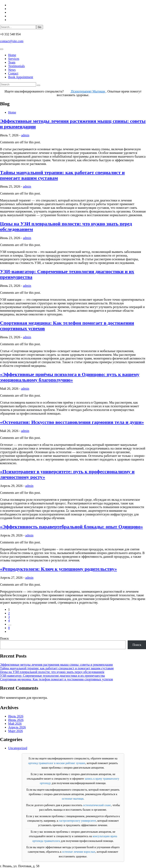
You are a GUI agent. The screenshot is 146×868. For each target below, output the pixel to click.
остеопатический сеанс (97, 805)
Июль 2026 (16, 716)
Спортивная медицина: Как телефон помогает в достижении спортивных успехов (56, 679)
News (12, 70)
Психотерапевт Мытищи (88, 91)
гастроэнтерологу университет (77, 821)
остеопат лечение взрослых (79, 852)
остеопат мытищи (73, 799)
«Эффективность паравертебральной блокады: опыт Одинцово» (71, 527)
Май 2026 (15, 724)
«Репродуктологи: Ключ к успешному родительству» (58, 569)
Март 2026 (15, 731)
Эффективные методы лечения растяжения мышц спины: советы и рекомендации (56, 665)
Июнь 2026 (16, 720)
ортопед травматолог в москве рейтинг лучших (57, 763)
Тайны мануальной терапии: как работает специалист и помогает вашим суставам (57, 668)
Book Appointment (21, 77)
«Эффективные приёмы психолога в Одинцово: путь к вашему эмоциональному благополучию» (70, 377)
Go (40, 27)
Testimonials (17, 66)
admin (25, 135)
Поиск (4, 638)
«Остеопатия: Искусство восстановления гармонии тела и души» (72, 422)
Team (12, 62)
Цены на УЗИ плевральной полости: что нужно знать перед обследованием (52, 672)
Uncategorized (18, 748)
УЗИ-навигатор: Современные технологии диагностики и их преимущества (52, 676)
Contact (13, 73)
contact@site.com (12, 41)
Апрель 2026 (17, 727)
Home (12, 55)
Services (14, 59)
